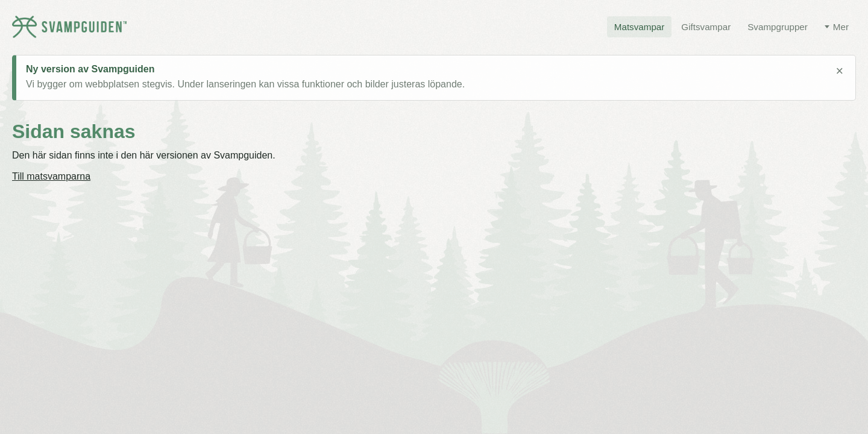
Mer (841, 27)
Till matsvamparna (51, 176)
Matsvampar (640, 27)
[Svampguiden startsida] (69, 27)
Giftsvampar (706, 27)
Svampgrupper (778, 27)
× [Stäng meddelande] (839, 71)
